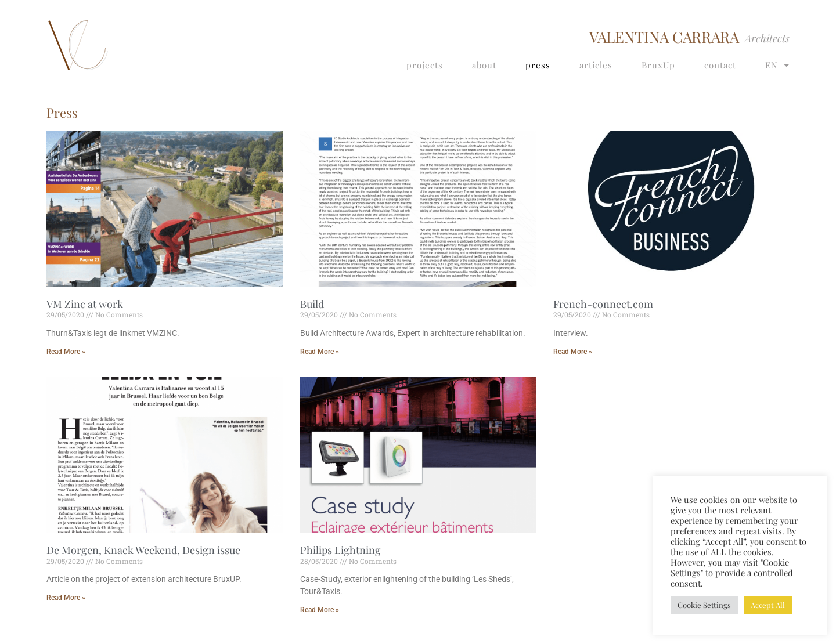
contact (720, 65)
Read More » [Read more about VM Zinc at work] (66, 352)
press (538, 65)
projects (425, 65)
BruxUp (658, 65)
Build (312, 304)
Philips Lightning (340, 550)
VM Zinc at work (85, 304)
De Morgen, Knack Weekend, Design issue (143, 550)
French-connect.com (603, 304)
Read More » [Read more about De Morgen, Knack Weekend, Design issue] (66, 598)
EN (777, 65)
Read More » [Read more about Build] (320, 352)
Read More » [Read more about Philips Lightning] (320, 610)
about (484, 65)
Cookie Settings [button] (704, 605)
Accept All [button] (768, 605)
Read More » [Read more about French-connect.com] (573, 352)
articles (596, 65)
